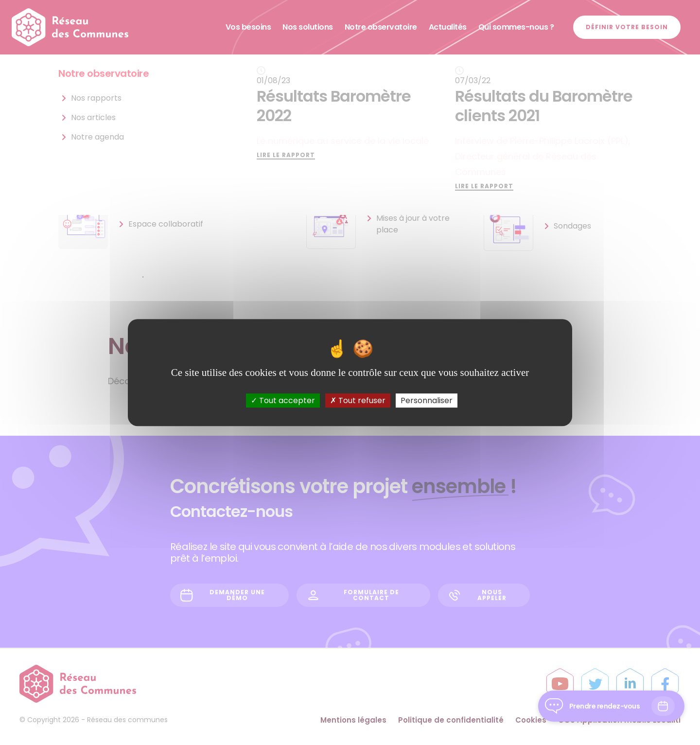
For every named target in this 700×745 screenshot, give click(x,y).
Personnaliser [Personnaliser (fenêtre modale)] (427, 400)
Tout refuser (358, 400)
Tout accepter (283, 400)
